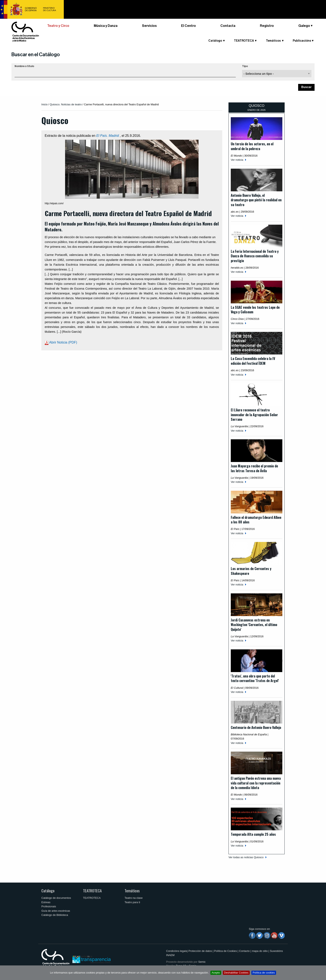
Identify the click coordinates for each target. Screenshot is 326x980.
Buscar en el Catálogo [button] (36, 55)
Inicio (44, 104)
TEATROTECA (244, 41)
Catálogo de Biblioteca (55, 915)
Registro (267, 26)
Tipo (245, 66)
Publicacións (302, 41)
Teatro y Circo (58, 26)
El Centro (188, 26)
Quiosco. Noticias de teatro (66, 104)
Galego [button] (304, 26)
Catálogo (215, 41)
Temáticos (273, 41)
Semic (202, 962)
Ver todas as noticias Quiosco (246, 857)
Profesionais (49, 906)
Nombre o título (24, 66)
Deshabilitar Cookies (236, 973)
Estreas (46, 902)
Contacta (228, 26)
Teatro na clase (134, 898)
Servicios (149, 26)
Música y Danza (106, 26)
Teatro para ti (132, 902)
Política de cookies (264, 973)
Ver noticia (237, 160)
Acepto (216, 973)
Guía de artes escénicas (56, 911)
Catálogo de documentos (56, 898)
